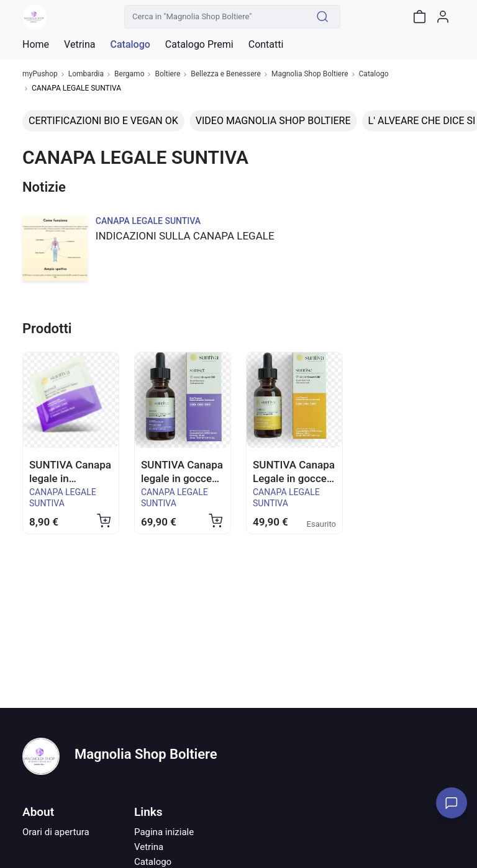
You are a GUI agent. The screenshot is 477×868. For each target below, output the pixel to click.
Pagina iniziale (164, 832)
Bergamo (129, 74)
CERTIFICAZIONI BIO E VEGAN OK (103, 121)
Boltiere (167, 74)
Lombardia (86, 74)
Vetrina (149, 847)
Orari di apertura (56, 832)
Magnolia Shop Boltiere (310, 74)
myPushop (40, 74)
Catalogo (130, 45)
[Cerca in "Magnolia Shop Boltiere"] (215, 17)
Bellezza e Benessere (226, 74)
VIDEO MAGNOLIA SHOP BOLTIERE (273, 121)
